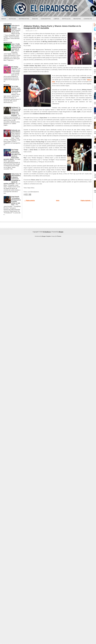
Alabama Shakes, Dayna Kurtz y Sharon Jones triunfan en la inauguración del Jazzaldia (52, 27)
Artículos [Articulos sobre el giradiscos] (66, 19)
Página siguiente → (86, 200)
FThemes (59, 236)
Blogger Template (46, 236)
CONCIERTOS (8, 24)
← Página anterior (29, 200)
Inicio (4, 19)
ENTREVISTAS (8, 42)
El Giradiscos (47, 232)
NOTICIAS (7, 85)
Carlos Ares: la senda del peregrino (15, 27)
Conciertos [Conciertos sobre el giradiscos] (46, 19)
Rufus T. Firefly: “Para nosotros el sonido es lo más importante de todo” (16, 47)
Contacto (88, 19)
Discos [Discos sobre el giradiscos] (35, 19)
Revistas (77, 19)
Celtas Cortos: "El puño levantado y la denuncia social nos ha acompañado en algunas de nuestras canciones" (12, 179)
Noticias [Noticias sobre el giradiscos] (12, 19)
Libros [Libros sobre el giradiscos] (56, 19)
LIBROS (6, 65)
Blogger (61, 232)
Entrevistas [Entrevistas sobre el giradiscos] (24, 19)
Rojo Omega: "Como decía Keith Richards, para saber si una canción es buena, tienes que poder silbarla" (12, 154)
